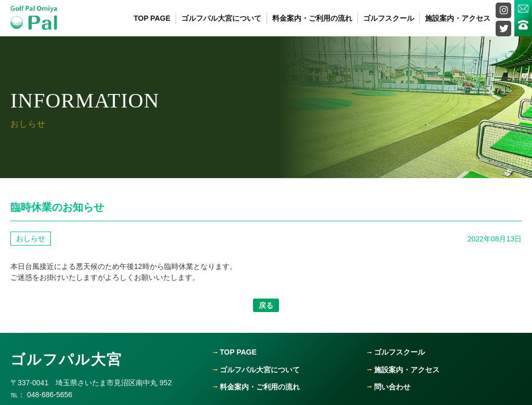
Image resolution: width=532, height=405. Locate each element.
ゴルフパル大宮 (66, 360)
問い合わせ (392, 387)
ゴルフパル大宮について (221, 18)
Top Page (152, 18)
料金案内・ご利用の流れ (312, 18)
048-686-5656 (50, 395)
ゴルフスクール (389, 18)
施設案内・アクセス (458, 18)
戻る (266, 305)
